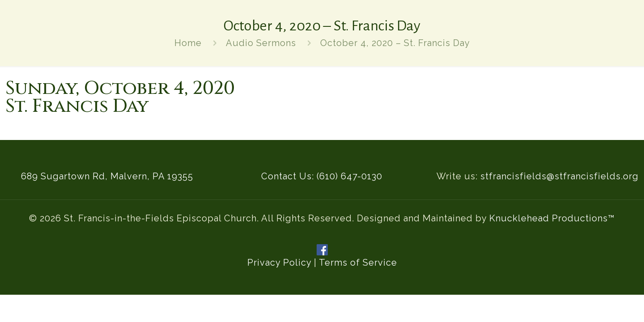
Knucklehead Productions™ (552, 218)
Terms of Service (358, 263)
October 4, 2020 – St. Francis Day (395, 43)
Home (188, 43)
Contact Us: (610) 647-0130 (322, 176)
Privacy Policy (279, 263)
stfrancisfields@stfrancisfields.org (559, 176)
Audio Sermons (261, 43)
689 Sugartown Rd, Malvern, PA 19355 (107, 176)
